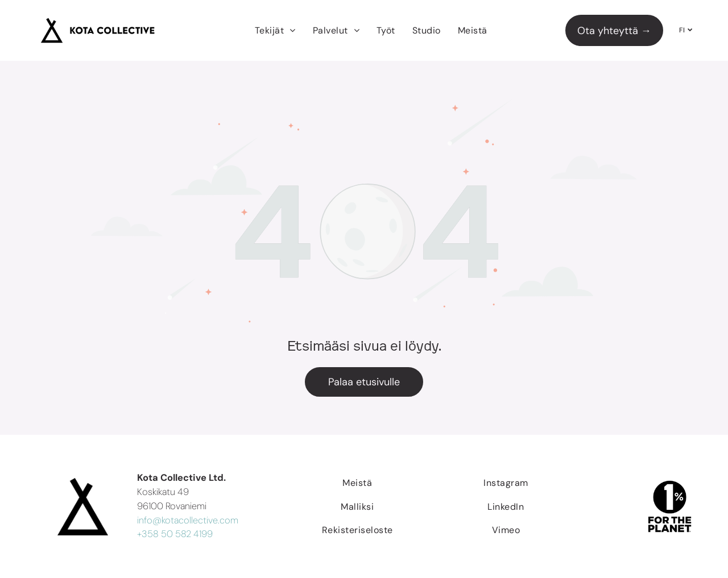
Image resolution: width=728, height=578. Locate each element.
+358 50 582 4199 (175, 534)
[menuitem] (275, 30)
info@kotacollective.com (188, 520)
